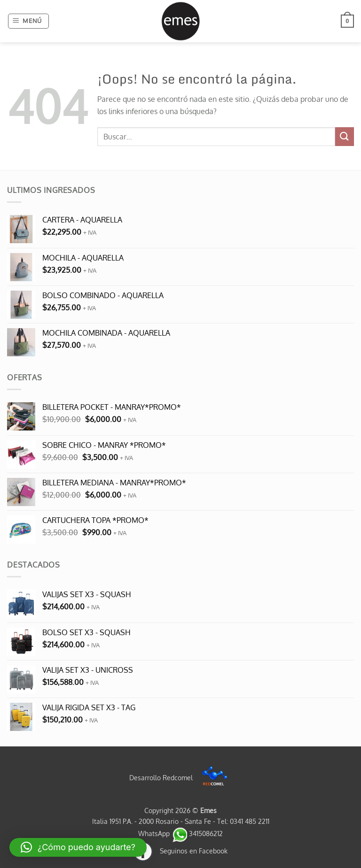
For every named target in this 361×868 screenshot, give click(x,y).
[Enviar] (345, 136)
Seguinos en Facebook (180, 851)
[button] (29, 21)
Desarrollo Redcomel (181, 777)
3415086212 (197, 833)
